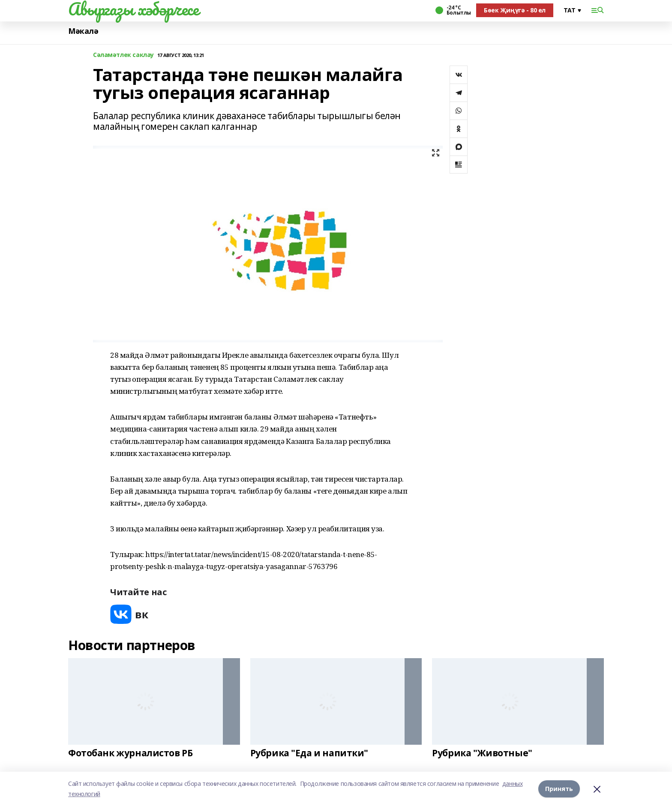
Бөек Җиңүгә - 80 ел (515, 10)
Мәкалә (83, 31)
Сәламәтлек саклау (123, 55)
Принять (559, 789)
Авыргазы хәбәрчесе (133, 9)
